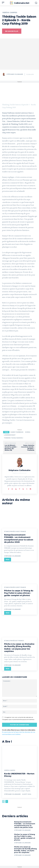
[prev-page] (3, 801)
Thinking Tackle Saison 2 (13, 438)
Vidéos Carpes (10, 13)
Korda (28, 432)
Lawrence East (10, 435)
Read (8, 559)
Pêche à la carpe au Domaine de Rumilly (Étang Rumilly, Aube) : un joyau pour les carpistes (19, 648)
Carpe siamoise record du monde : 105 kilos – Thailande (28, 448)
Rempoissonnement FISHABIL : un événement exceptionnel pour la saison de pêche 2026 (19, 538)
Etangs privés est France (14, 641)
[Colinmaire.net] (19, 3)
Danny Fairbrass (17, 432)
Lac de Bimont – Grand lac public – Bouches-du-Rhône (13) (11, 448)
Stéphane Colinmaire (15, 74)
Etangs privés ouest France (15, 532)
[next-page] (7, 801)
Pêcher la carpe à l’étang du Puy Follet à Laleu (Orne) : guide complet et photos (19, 593)
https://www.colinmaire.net (19, 473)
